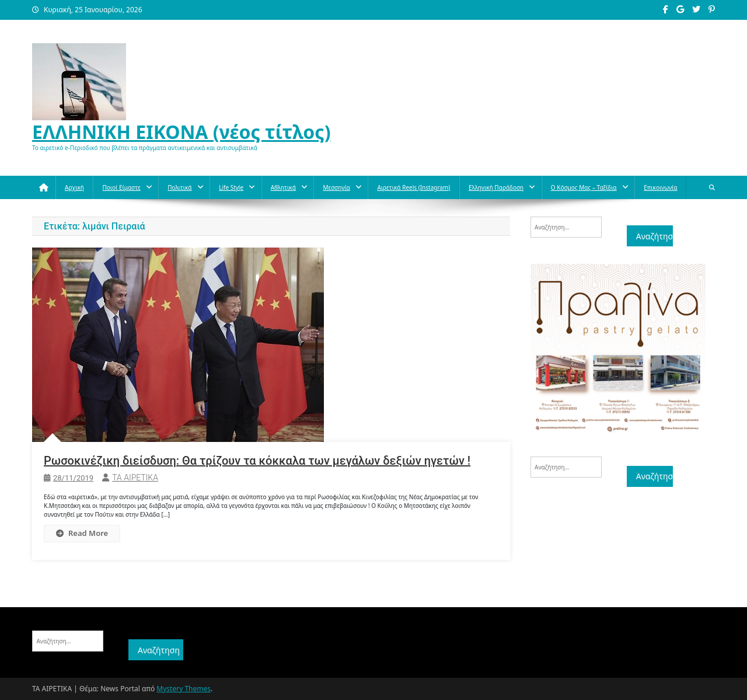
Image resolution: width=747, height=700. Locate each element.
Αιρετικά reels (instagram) (413, 187)
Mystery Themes (184, 689)
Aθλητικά (283, 187)
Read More (82, 533)
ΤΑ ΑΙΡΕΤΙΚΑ (135, 478)
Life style (231, 187)
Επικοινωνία (660, 187)
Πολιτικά (179, 187)
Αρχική (74, 187)
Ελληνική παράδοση (496, 187)
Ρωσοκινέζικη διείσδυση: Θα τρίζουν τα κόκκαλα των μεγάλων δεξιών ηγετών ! (257, 461)
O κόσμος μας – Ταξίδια (584, 187)
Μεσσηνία (336, 187)
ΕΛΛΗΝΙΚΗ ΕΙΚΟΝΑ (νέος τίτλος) (181, 132)
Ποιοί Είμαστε (121, 187)
